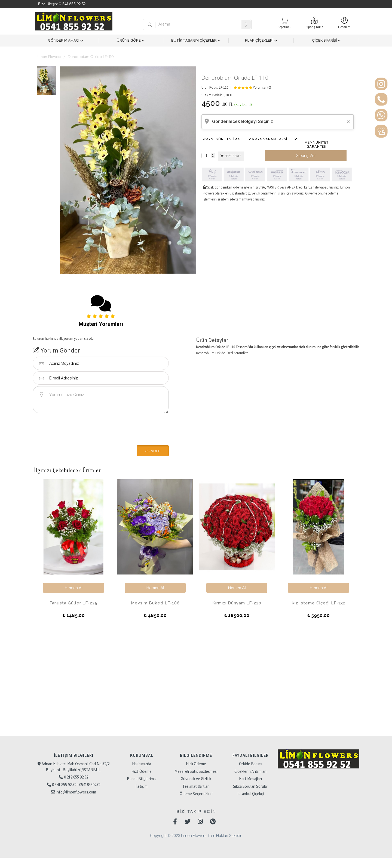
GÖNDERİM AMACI (65, 41)
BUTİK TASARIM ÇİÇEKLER (196, 41)
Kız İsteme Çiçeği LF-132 (318, 603)
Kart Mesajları (250, 779)
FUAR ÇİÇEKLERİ (261, 41)
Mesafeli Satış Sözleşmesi (196, 771)
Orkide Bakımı (251, 764)
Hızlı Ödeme (142, 771)
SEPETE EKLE (231, 156)
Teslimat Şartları (196, 786)
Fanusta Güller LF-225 (73, 603)
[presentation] (70, 428)
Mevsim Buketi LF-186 (155, 603)
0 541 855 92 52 (72, 4)
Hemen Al (73, 588)
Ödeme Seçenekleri (196, 794)
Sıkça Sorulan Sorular (251, 786)
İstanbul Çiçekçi (251, 794)
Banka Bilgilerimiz (142, 779)
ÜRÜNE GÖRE (131, 41)
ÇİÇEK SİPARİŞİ (326, 41)
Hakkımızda (142, 764)
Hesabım (344, 27)
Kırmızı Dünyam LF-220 (237, 603)
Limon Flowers (49, 57)
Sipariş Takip (314, 27)
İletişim (142, 786)
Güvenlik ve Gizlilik (196, 779)
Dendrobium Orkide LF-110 (91, 57)
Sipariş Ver (306, 156)
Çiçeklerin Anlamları (250, 771)
